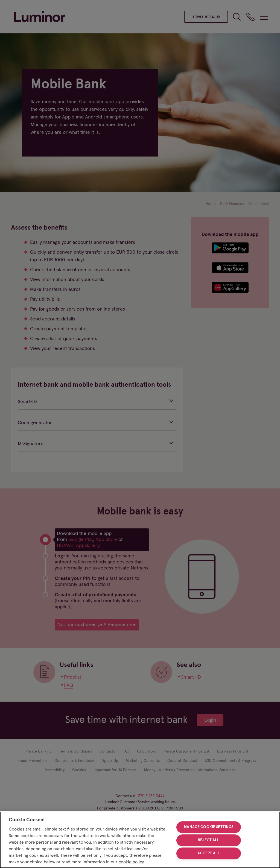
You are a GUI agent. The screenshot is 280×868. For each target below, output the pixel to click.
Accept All (209, 853)
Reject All (208, 840)
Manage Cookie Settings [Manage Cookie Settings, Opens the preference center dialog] (208, 827)
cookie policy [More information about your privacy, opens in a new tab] (131, 862)
